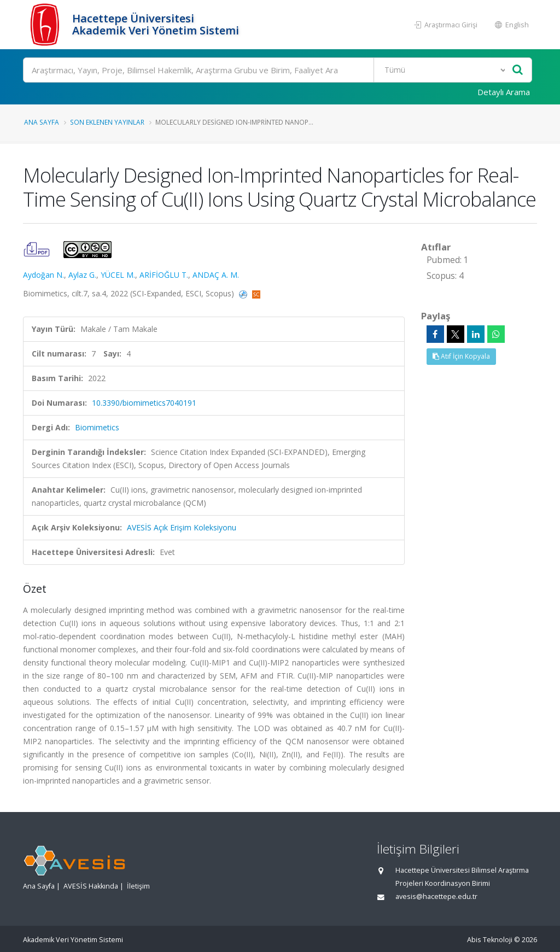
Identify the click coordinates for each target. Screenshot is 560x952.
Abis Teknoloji (490, 940)
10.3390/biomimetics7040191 (144, 403)
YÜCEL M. (118, 275)
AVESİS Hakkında (91, 886)
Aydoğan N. (43, 275)
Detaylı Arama (504, 92)
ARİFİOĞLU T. (164, 275)
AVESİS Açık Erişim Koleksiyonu (182, 527)
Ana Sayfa (42, 122)
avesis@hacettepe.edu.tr (436, 896)
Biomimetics (97, 427)
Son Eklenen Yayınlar (107, 122)
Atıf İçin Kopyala (461, 356)
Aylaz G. (82, 275)
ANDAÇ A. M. (216, 275)
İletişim (138, 886)
